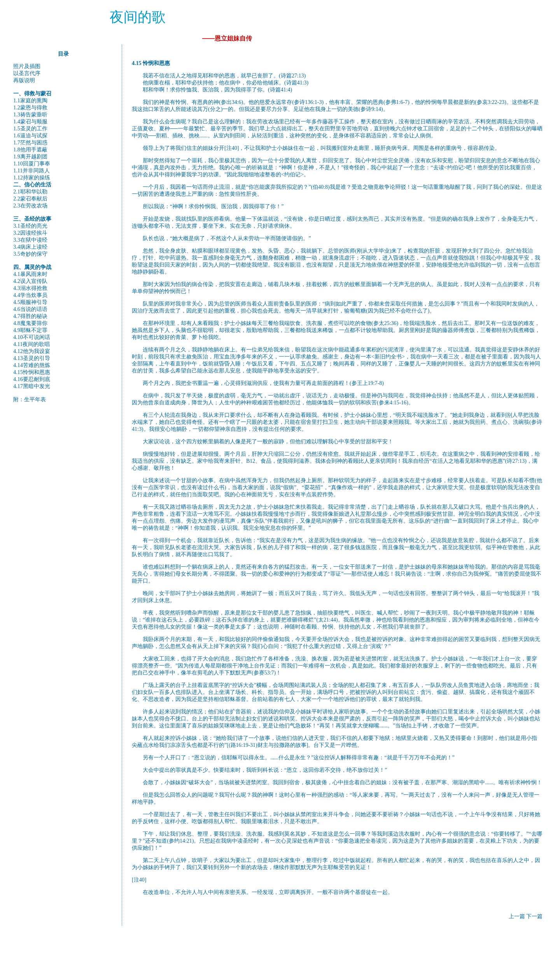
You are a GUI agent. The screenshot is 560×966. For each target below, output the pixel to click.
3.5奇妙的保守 (30, 254)
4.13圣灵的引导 (32, 358)
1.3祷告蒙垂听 (30, 115)
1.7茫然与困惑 (30, 143)
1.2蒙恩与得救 (30, 108)
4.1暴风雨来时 (30, 274)
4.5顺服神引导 (30, 302)
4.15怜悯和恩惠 (32, 372)
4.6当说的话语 (30, 309)
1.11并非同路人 (31, 171)
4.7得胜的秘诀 (30, 316)
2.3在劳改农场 (30, 206)
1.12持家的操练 (32, 178)
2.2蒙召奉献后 (30, 199)
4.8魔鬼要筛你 (30, 323)
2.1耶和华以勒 (30, 192)
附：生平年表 (30, 400)
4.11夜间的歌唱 (31, 344)
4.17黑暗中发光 (32, 386)
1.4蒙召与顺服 (30, 122)
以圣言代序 (27, 73)
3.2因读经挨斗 (30, 233)
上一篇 (517, 916)
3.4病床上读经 (30, 247)
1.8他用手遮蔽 (30, 150)
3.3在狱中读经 (30, 240)
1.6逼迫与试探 (30, 136)
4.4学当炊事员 (30, 295)
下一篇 (534, 916)
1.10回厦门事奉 (32, 164)
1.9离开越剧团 (30, 157)
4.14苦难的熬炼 (32, 365)
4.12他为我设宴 (32, 351)
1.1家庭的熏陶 (30, 101)
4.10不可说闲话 (32, 337)
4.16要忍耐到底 (32, 379)
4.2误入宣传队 (30, 281)
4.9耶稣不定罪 (30, 330)
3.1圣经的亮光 (30, 226)
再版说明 (24, 80)
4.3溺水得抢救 (30, 288)
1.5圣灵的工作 (30, 129)
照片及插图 (27, 66)
